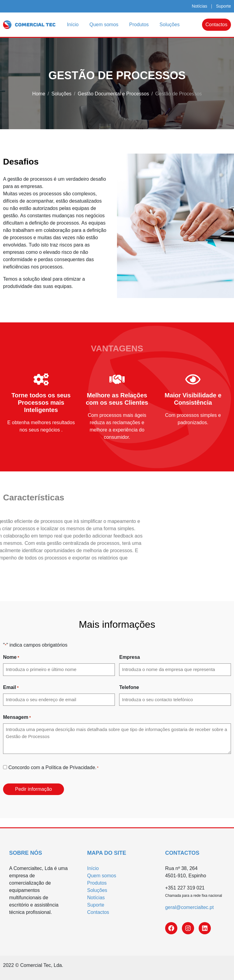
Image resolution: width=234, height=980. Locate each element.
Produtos (139, 25)
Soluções (170, 25)
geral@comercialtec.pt (189, 907)
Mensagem (17, 718)
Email (11, 688)
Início (73, 25)
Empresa (129, 657)
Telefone (129, 687)
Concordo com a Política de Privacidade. (53, 768)
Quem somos (104, 25)
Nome (11, 658)
